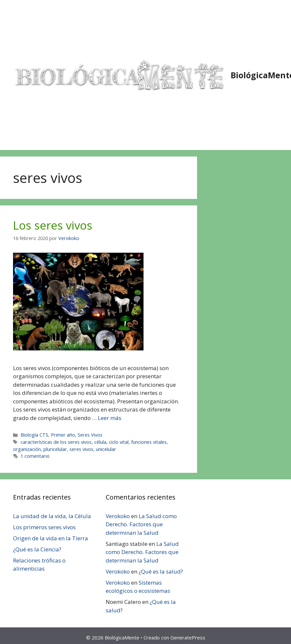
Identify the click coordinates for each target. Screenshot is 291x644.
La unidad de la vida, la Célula (52, 516)
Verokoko (118, 516)
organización (27, 449)
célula (100, 442)
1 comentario (35, 456)
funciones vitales (149, 442)
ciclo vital (119, 442)
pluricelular (55, 449)
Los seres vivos (53, 225)
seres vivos (81, 449)
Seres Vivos (90, 435)
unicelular (106, 449)
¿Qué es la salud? (161, 571)
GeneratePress (188, 637)
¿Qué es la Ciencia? (37, 549)
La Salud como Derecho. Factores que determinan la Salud (141, 524)
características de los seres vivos (56, 442)
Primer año (63, 435)
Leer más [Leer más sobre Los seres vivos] (110, 418)
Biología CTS (34, 435)
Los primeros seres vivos (44, 527)
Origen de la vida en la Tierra (51, 538)
